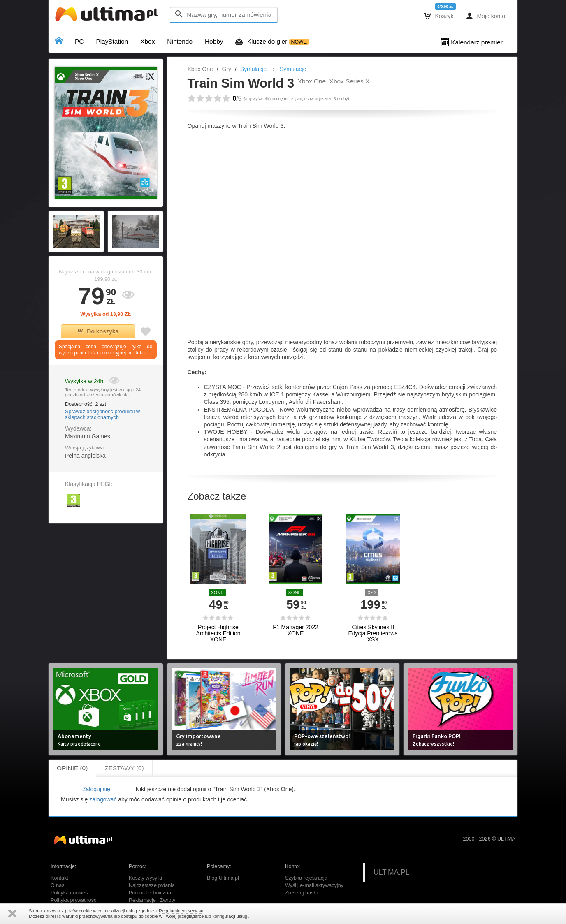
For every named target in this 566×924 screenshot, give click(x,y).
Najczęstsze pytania (152, 885)
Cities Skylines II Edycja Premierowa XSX (373, 634)
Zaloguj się (96, 789)
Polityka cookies (69, 893)
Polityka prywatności (74, 900)
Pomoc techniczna (150, 893)
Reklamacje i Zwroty (152, 900)
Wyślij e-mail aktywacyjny (314, 885)
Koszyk (439, 16)
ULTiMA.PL (392, 872)
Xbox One (200, 69)
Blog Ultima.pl (223, 878)
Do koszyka (98, 331)
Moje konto (486, 16)
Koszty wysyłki (145, 878)
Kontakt (59, 878)
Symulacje (254, 69)
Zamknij (12, 914)
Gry (226, 69)
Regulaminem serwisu (181, 911)
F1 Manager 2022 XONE (296, 630)
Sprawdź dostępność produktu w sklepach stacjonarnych (102, 415)
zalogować (103, 799)
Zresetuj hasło (301, 893)
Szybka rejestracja (306, 878)
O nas (58, 885)
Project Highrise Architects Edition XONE (218, 634)
